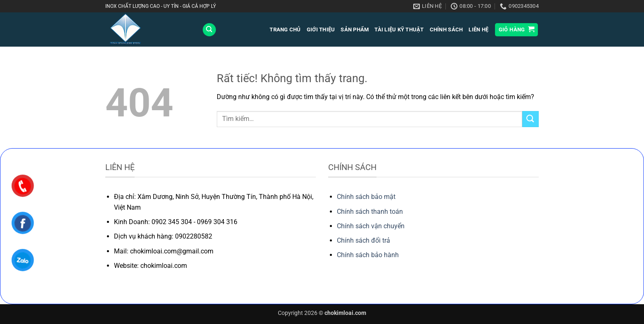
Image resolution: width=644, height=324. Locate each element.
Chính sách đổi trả (363, 240)
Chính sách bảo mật (366, 197)
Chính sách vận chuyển (371, 226)
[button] (517, 30)
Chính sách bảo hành (368, 255)
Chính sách (446, 30)
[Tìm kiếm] (209, 30)
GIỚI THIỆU (321, 30)
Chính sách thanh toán (370, 212)
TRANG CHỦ (285, 30)
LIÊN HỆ (478, 30)
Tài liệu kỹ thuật (399, 30)
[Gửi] (530, 119)
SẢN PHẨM (355, 30)
